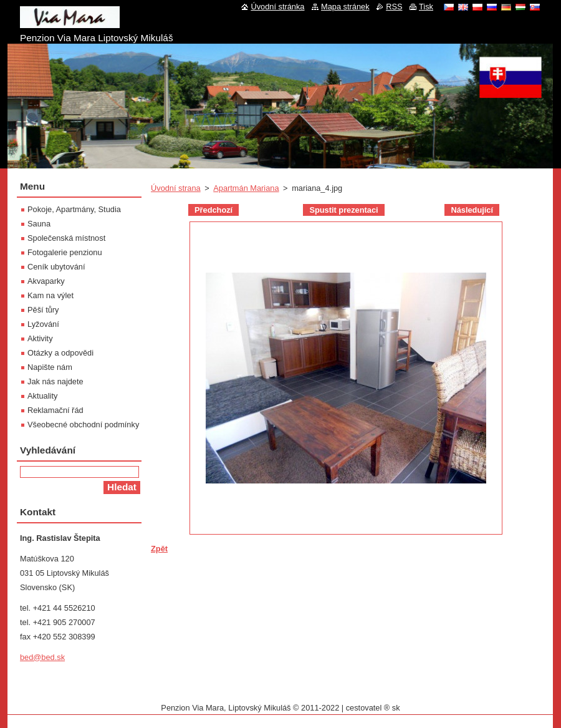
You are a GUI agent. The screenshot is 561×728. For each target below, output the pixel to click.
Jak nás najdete (55, 381)
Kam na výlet (50, 295)
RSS (394, 7)
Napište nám (50, 367)
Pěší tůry (43, 310)
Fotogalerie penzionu (65, 252)
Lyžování (43, 324)
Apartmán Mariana (246, 188)
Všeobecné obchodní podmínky (83, 425)
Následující (472, 210)
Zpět (159, 549)
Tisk (426, 7)
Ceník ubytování (56, 267)
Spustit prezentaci (343, 210)
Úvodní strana (176, 188)
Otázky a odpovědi (60, 353)
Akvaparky (46, 281)
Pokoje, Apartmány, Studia (74, 209)
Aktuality (42, 396)
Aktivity (40, 338)
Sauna (39, 224)
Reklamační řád (55, 410)
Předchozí (213, 210)
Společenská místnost (66, 238)
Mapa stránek (345, 7)
